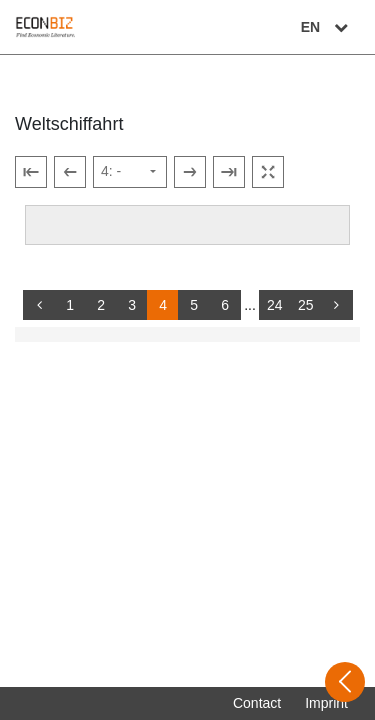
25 (306, 305)
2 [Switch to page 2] (101, 305)
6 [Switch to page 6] (225, 305)
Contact (257, 703)
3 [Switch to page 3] (132, 305)
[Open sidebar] (345, 682)
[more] (337, 305)
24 (275, 305)
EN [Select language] (327, 27)
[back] (39, 305)
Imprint (326, 703)
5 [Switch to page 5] (194, 305)
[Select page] (130, 172)
